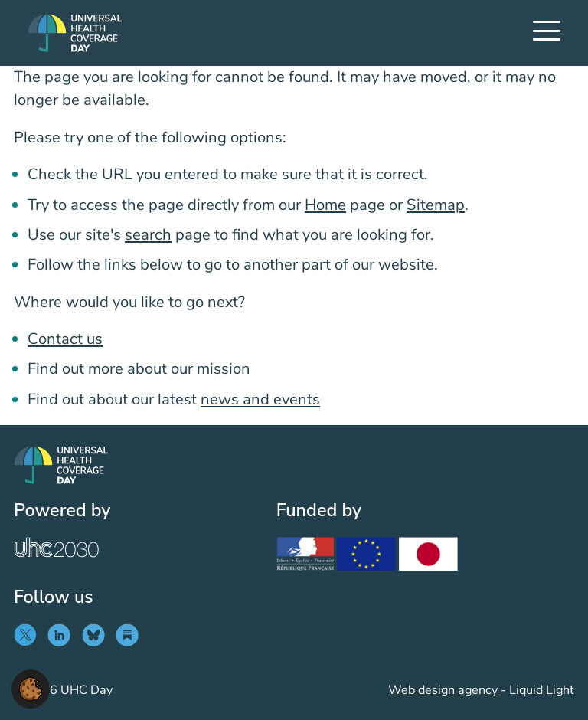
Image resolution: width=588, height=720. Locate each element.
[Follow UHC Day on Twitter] (29, 635)
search (148, 235)
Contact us (65, 339)
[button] (31, 688)
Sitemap (436, 205)
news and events (260, 399)
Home (325, 205)
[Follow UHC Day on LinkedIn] (62, 635)
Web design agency (444, 690)
